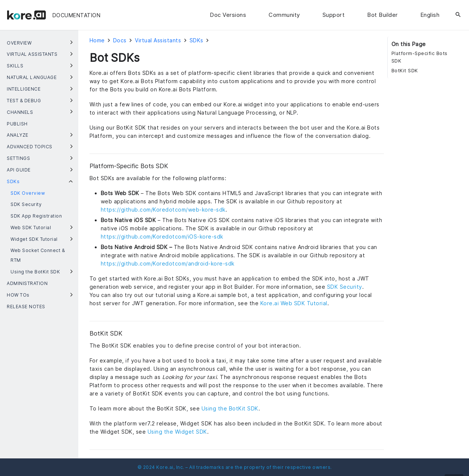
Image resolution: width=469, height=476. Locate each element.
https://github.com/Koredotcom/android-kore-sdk (168, 263)
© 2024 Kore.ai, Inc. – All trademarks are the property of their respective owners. (235, 467)
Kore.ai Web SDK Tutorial (294, 303)
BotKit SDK (405, 71)
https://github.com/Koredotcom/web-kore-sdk (163, 210)
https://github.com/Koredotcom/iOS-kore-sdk (162, 237)
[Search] (458, 15)
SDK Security (345, 287)
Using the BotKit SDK (230, 408)
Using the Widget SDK (177, 432)
